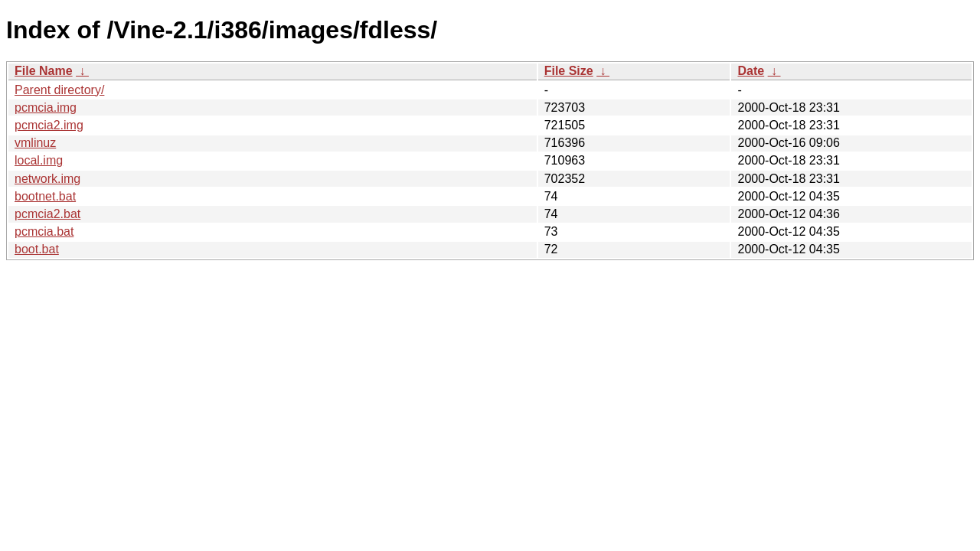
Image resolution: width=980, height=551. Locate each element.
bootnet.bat (45, 196)
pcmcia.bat (44, 231)
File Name (44, 71)
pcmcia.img (46, 108)
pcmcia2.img (49, 125)
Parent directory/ (59, 90)
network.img (47, 179)
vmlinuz (35, 143)
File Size (569, 71)
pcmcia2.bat (47, 214)
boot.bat (37, 249)
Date (751, 71)
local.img (39, 160)
